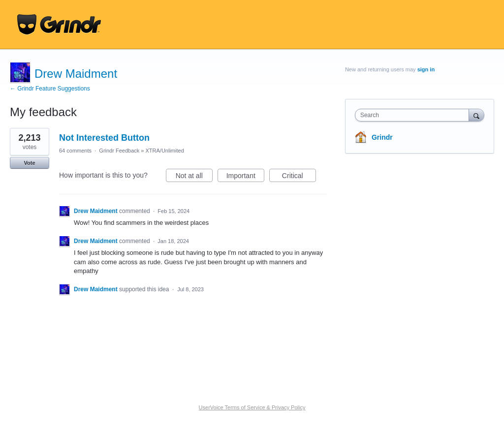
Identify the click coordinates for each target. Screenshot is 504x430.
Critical (299, 177)
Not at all (194, 177)
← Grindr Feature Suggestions (50, 89)
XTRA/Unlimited (165, 151)
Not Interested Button (104, 138)
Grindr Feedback (119, 151)
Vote (29, 163)
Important (245, 177)
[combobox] (414, 115)
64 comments (75, 151)
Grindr (382, 137)
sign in (426, 69)
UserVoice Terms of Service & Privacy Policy (252, 407)
